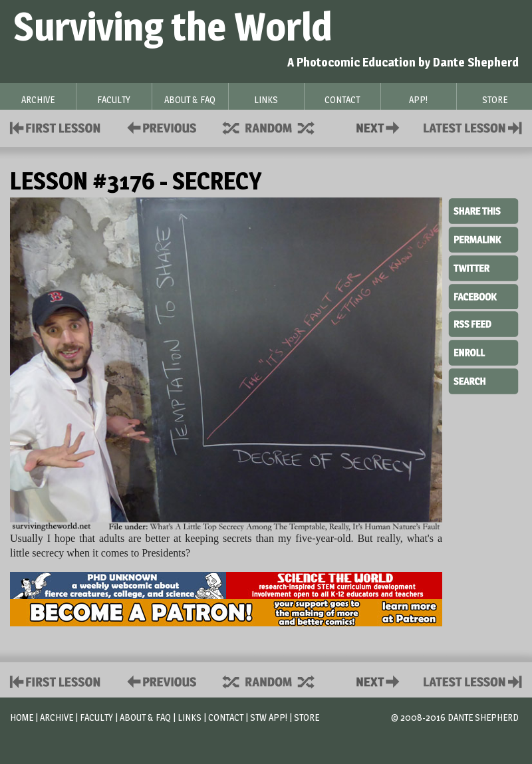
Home (22, 717)
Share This (483, 211)
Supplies (277, 127)
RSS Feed (483, 323)
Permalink (483, 239)
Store (307, 717)
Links (190, 717)
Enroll (483, 351)
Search (483, 380)
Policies (159, 127)
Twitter (483, 267)
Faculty (96, 717)
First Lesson (56, 127)
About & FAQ (145, 717)
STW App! (269, 717)
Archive (57, 717)
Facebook (483, 295)
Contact (380, 127)
